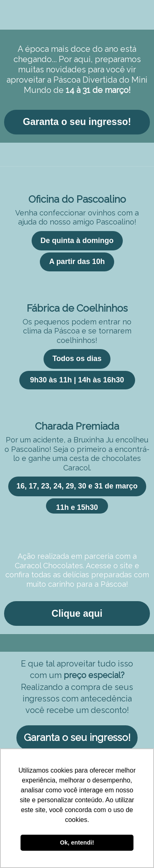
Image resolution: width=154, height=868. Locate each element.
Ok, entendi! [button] (77, 843)
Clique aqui (77, 613)
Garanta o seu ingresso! (77, 122)
